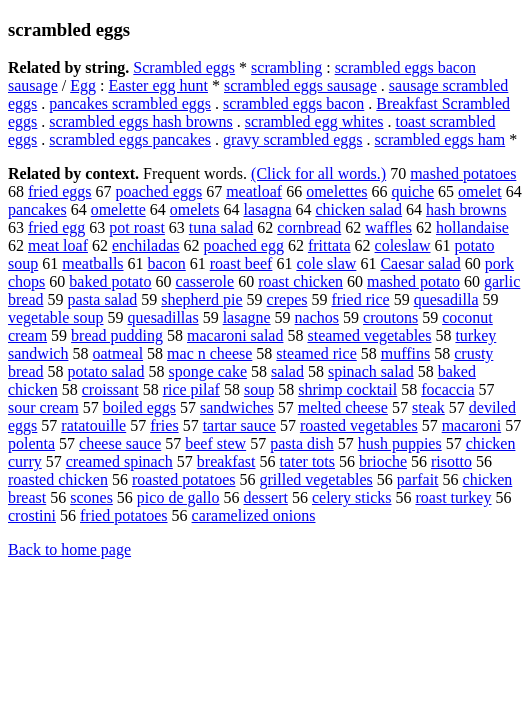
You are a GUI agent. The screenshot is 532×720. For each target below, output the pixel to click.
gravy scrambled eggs (293, 139)
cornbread (309, 227)
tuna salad (221, 227)
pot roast (137, 227)
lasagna (268, 209)
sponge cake (207, 371)
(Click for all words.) (318, 173)
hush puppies (400, 443)
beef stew (215, 443)
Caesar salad (420, 263)
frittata (329, 245)
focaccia (447, 389)
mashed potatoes (463, 173)
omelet (480, 191)
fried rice (360, 299)
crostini (32, 515)
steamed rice (316, 353)
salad (287, 371)
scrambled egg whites (314, 121)
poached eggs (159, 191)
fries (164, 425)
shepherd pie (201, 299)
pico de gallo (178, 497)
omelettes (336, 191)
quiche (412, 191)
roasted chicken (58, 479)
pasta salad (103, 299)
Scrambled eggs (184, 67)
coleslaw (403, 245)
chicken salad (358, 209)
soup (259, 389)
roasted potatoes (184, 479)
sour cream (43, 407)
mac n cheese (209, 353)
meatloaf (254, 191)
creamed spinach (119, 461)
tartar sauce (239, 425)
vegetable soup (56, 317)
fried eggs (60, 191)
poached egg (244, 245)
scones (91, 497)
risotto (451, 461)
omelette (118, 209)
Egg (83, 85)
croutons (390, 317)
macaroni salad (235, 335)
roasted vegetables (359, 425)
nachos (317, 317)
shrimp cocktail (347, 389)
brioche (383, 461)
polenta (31, 443)
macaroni (472, 425)
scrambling (286, 67)
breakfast (226, 461)
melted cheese (343, 407)
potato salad (106, 371)
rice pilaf (191, 389)
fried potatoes (124, 515)
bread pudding (117, 335)
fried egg (56, 227)
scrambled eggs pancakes (130, 139)
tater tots (307, 461)
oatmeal (117, 353)
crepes (287, 299)
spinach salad (371, 371)
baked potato (110, 281)
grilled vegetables (315, 479)
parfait (418, 479)
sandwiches (237, 407)
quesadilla (446, 299)
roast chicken (300, 281)
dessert (266, 497)
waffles (388, 227)
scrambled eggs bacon (293, 103)
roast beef (241, 263)
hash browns (466, 209)
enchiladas (146, 245)
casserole (205, 281)
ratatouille (93, 425)
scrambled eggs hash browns (141, 121)
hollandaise (472, 227)
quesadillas (163, 317)
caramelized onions (254, 515)
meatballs (92, 263)
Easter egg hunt (158, 85)
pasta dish (302, 443)
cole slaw (326, 263)
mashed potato (413, 281)
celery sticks (352, 497)
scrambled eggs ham (440, 139)
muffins (405, 353)
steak (428, 407)
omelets (195, 209)
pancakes (37, 209)
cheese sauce (120, 443)
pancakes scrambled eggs (130, 103)
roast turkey (453, 497)
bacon (167, 263)
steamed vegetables (369, 335)
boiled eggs (139, 407)
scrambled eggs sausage (300, 85)
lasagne (247, 317)
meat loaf (58, 245)
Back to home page (69, 549)
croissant (110, 389)
